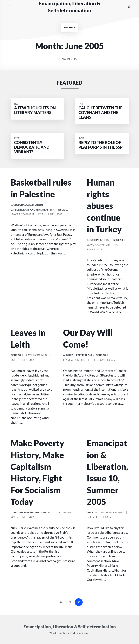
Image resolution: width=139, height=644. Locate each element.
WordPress (56, 633)
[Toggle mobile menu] (10, 7)
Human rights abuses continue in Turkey (104, 206)
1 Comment (65, 513)
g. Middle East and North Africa (32, 210)
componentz (81, 633)
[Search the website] (130, 7)
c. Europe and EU (98, 240)
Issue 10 (63, 210)
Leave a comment (22, 215)
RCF (17, 104)
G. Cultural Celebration (27, 205)
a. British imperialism (78, 355)
